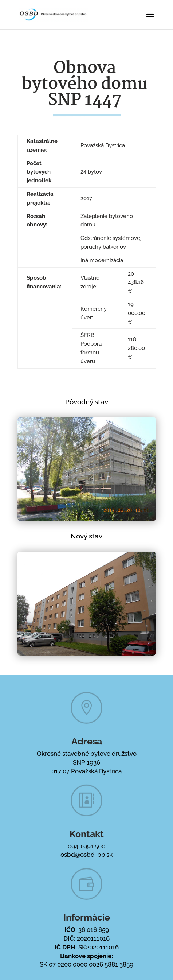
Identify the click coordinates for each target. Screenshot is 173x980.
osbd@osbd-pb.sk (86, 855)
